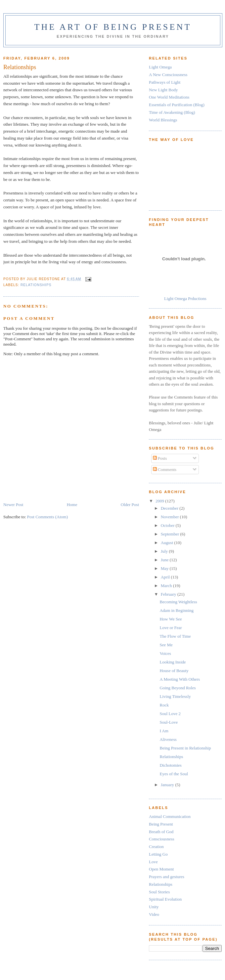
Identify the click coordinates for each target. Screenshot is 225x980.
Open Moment (161, 869)
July (165, 551)
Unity (154, 907)
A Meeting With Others (180, 679)
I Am (164, 731)
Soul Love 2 (170, 714)
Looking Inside (173, 662)
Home (72, 505)
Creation (156, 847)
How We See (171, 619)
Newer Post (13, 505)
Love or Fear (171, 628)
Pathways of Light (165, 82)
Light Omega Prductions (185, 298)
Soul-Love (169, 722)
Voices (165, 653)
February (169, 594)
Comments (165, 469)
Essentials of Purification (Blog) (177, 105)
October (168, 525)
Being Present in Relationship (185, 748)
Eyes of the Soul (174, 774)
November (170, 517)
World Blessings (163, 120)
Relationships (36, 285)
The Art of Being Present (113, 27)
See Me (166, 645)
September (171, 534)
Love (153, 862)
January (168, 785)
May (165, 568)
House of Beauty (174, 671)
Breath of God (161, 832)
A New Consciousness (168, 75)
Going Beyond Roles (178, 688)
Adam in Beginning (177, 610)
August (168, 543)
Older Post (130, 505)
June (165, 560)
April (166, 577)
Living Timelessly (175, 696)
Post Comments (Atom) (48, 517)
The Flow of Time (175, 636)
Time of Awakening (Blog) (172, 112)
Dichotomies (170, 765)
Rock (164, 705)
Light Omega (160, 67)
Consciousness (162, 839)
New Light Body (163, 90)
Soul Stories (159, 892)
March (167, 586)
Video (154, 914)
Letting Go (158, 854)
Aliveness (168, 739)
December (170, 508)
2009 (160, 501)
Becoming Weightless (178, 602)
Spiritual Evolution (165, 899)
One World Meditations (169, 97)
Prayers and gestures (167, 877)
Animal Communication (170, 816)
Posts (160, 458)
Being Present (161, 824)
